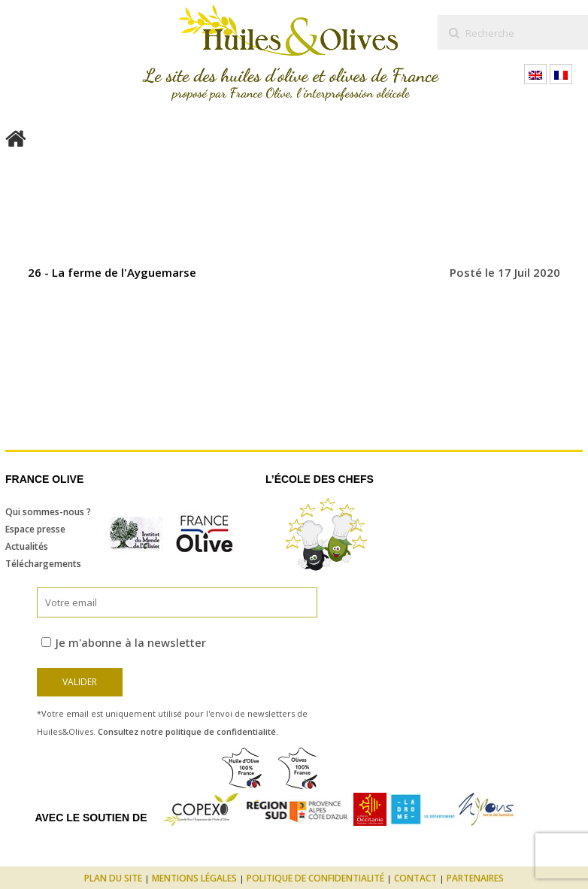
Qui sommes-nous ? (48, 512)
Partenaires (475, 878)
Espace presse (35, 529)
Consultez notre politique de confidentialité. (188, 731)
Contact (415, 878)
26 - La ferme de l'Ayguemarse (112, 272)
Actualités (27, 546)
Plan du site (113, 878)
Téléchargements (43, 564)
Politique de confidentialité (315, 878)
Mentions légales (194, 878)
